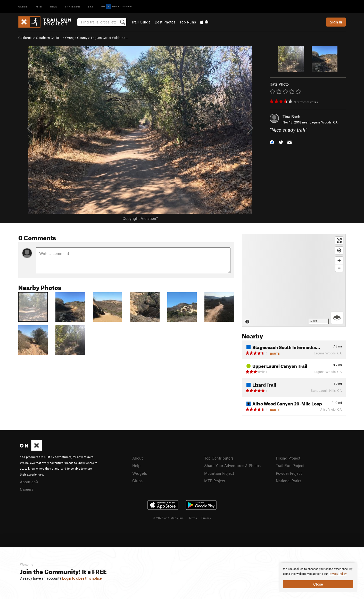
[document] (318, 577)
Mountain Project (219, 473)
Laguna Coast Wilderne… (109, 38)
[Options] (337, 318)
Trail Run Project (290, 465)
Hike (54, 6)
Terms (193, 518)
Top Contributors (219, 458)
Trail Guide (141, 22)
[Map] (294, 280)
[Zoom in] (339, 260)
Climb (23, 6)
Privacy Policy (338, 574)
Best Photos (165, 22)
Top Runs (188, 22)
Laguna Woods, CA (324, 122)
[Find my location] (339, 250)
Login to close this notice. (82, 578)
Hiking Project (288, 458)
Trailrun (73, 6)
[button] (272, 142)
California (25, 38)
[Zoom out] (339, 268)
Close (318, 584)
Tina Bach (291, 117)
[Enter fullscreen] (339, 240)
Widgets (140, 473)
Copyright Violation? (140, 218)
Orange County (76, 38)
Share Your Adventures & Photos (232, 465)
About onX (29, 482)
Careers (27, 489)
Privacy (206, 518)
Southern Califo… (49, 38)
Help (136, 465)
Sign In (336, 22)
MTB (39, 6)
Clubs (137, 481)
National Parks (288, 481)
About (138, 458)
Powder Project (289, 473)
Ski (91, 6)
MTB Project (215, 481)
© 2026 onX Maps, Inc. (169, 518)
